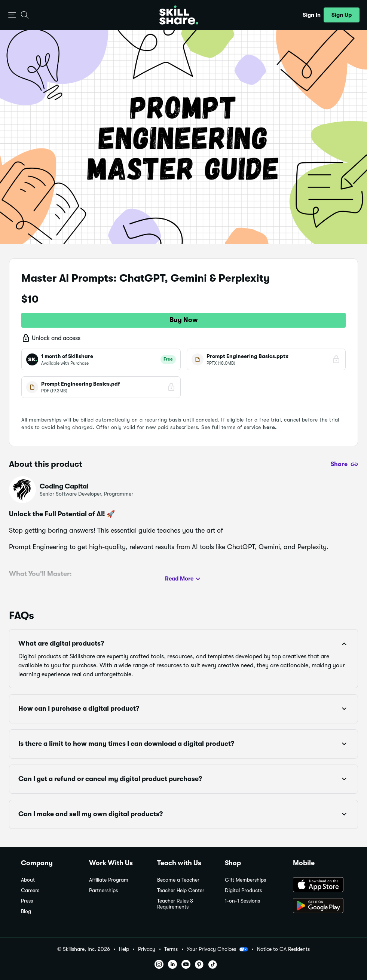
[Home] (179, 15)
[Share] (344, 464)
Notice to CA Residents (283, 949)
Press (27, 901)
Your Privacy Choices (217, 949)
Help (124, 949)
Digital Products (243, 890)
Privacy (147, 949)
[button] (12, 15)
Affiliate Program (109, 880)
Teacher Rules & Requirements (175, 904)
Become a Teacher (178, 880)
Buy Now (184, 320)
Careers (30, 890)
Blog (26, 911)
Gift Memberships (245, 880)
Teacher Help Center (181, 890)
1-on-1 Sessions (242, 901)
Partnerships (103, 890)
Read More (184, 579)
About (28, 880)
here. (270, 427)
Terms (171, 949)
